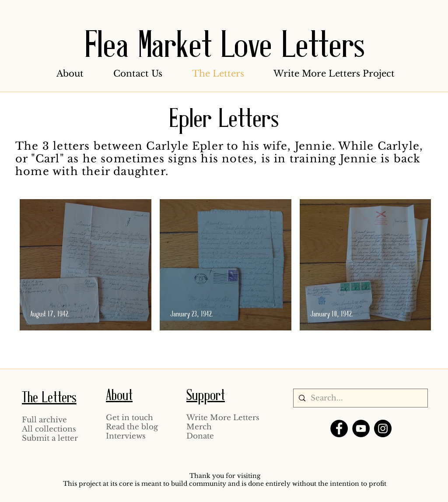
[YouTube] (361, 428)
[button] (70, 74)
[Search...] (360, 398)
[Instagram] (383, 428)
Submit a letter (50, 438)
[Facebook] (339, 428)
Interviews (126, 436)
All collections (49, 429)
